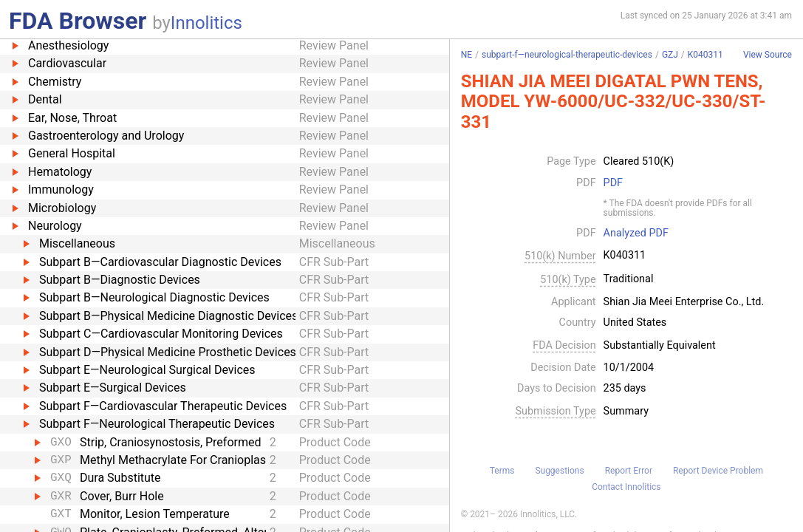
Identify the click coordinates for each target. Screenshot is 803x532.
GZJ (670, 55)
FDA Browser (78, 21)
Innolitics (206, 23)
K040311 (705, 55)
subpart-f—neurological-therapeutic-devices (567, 55)
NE (467, 55)
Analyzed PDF (636, 233)
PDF (613, 183)
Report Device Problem (718, 471)
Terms (502, 471)
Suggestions (559, 471)
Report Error (629, 471)
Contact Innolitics (626, 487)
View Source (768, 55)
